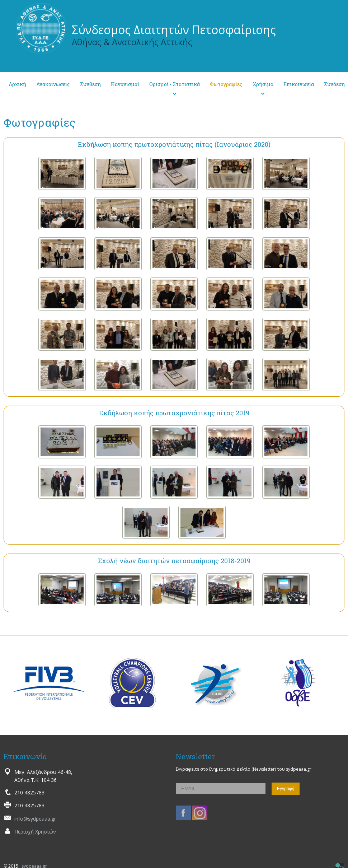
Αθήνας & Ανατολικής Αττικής (132, 42)
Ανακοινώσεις (53, 84)
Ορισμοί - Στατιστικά (175, 84)
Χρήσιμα (263, 84)
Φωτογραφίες (226, 84)
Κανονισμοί (125, 84)
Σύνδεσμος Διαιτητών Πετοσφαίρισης (174, 30)
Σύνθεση (90, 84)
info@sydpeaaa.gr (35, 819)
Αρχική (17, 84)
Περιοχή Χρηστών (35, 832)
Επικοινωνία (299, 84)
